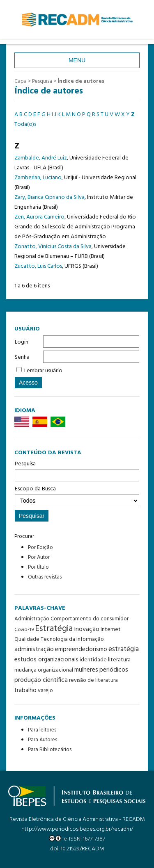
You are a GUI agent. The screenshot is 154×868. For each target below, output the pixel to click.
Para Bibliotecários (50, 750)
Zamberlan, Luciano (38, 178)
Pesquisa (77, 470)
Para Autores (43, 740)
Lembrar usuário (43, 371)
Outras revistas (45, 577)
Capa (21, 81)
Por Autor (39, 557)
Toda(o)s (25, 124)
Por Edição (40, 548)
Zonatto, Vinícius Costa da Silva (53, 247)
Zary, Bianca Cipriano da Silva (49, 197)
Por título (38, 567)
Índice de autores (81, 81)
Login (22, 342)
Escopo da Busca (77, 496)
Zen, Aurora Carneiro (39, 217)
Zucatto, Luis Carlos (38, 266)
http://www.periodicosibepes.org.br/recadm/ (77, 829)
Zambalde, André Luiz (41, 158)
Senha (22, 357)
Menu (77, 60)
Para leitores (42, 730)
